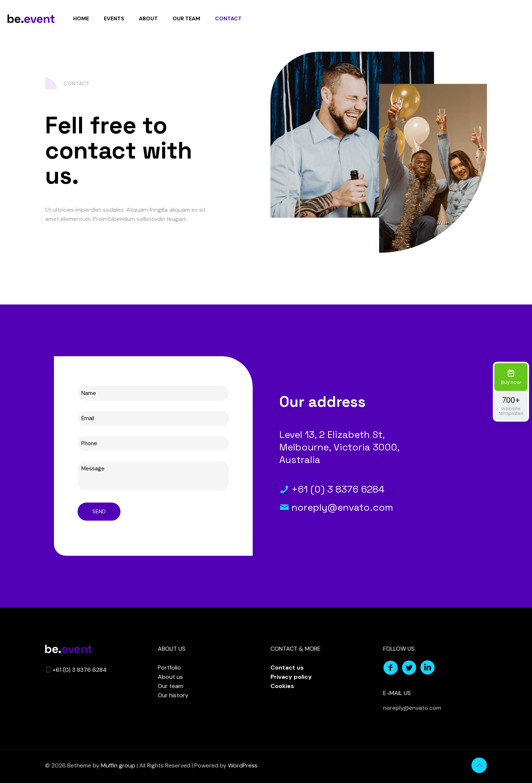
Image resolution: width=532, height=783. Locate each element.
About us (170, 677)
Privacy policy (291, 677)
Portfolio (169, 668)
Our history (173, 695)
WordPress (243, 765)
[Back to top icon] (479, 765)
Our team (170, 686)
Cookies (282, 686)
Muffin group (118, 765)
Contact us (287, 668)
